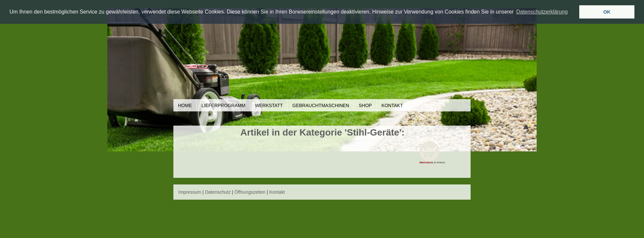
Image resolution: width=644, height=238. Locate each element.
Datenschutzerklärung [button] (542, 12)
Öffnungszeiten (250, 192)
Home (185, 105)
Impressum (190, 192)
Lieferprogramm (223, 105)
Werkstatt (269, 105)
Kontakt (392, 105)
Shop (365, 105)
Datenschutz (218, 192)
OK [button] (607, 12)
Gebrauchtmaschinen (321, 105)
